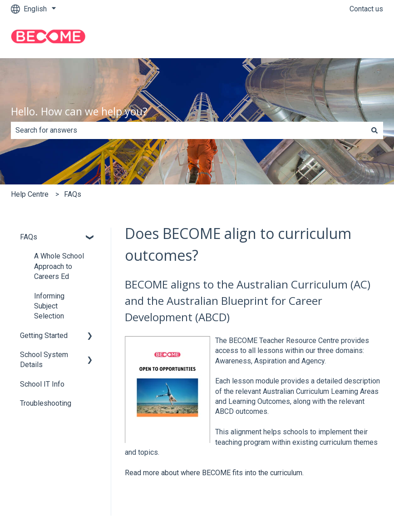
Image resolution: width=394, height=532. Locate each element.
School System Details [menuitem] (44, 360)
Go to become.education (336, 38)
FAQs (73, 194)
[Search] (374, 130)
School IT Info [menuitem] (42, 384)
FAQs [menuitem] (29, 237)
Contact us (366, 9)
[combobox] (188, 130)
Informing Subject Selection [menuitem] (49, 306)
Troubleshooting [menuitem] (46, 403)
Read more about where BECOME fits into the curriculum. (214, 473)
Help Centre (30, 194)
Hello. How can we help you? (79, 111)
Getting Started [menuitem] (44, 336)
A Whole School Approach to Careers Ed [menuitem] (59, 266)
